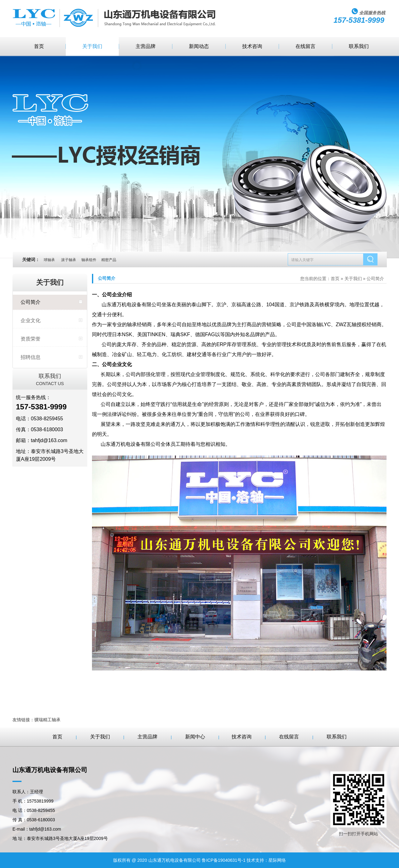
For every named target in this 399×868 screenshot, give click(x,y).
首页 (39, 46)
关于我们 (92, 46)
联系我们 (359, 46)
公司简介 (31, 302)
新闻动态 (199, 46)
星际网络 (277, 860)
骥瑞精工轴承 (47, 720)
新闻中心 (195, 737)
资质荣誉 (31, 339)
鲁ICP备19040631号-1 (224, 860)
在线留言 (305, 46)
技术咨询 (252, 46)
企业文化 (31, 320)
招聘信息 (31, 357)
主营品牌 (146, 46)
